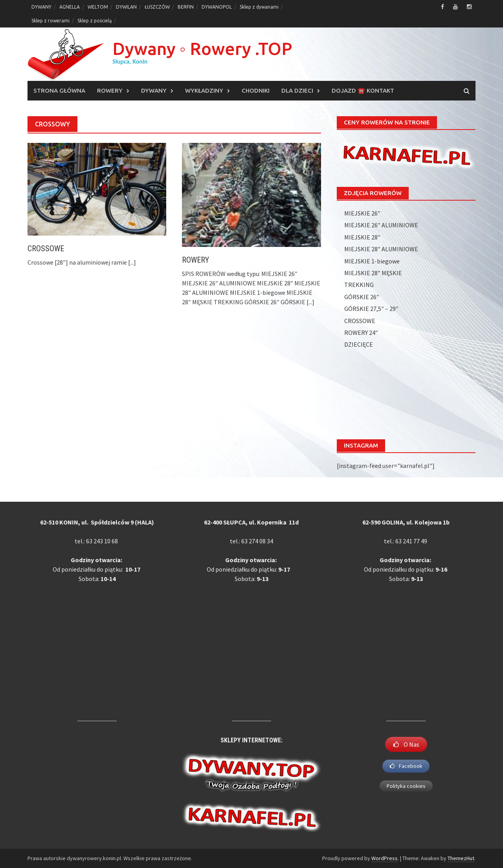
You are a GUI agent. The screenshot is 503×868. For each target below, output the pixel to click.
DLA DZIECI (297, 90)
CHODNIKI (256, 90)
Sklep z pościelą (95, 21)
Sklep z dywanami (259, 7)
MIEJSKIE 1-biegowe (372, 261)
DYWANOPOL (217, 7)
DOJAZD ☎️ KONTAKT (363, 90)
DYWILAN (126, 7)
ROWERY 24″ (361, 333)
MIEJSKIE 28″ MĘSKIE (373, 273)
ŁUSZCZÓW (157, 7)
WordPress (385, 858)
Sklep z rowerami (50, 21)
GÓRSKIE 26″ (362, 297)
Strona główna (59, 90)
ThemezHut (461, 858)
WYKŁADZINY (204, 90)
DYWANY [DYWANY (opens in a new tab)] (41, 7)
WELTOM (98, 7)
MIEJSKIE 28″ (362, 237)
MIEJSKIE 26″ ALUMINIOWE (381, 225)
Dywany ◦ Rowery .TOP (202, 48)
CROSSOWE (46, 249)
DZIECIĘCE (359, 344)
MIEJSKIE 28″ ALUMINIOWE (381, 249)
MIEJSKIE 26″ (362, 213)
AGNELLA (70, 7)
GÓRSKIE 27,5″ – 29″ (371, 309)
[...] (132, 262)
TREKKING (359, 285)
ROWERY (110, 90)
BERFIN (186, 7)
